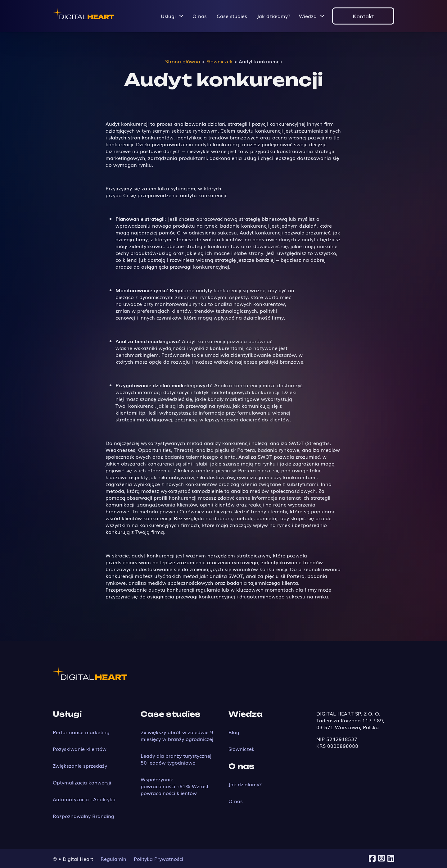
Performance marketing (81, 732)
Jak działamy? (274, 16)
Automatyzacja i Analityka (84, 799)
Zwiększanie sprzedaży (80, 766)
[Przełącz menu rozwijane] (181, 16)
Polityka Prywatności (158, 859)
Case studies (232, 16)
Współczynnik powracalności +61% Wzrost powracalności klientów (175, 786)
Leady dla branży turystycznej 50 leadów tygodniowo (176, 759)
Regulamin (113, 859)
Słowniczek (242, 749)
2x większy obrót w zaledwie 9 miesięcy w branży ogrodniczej (177, 735)
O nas (200, 16)
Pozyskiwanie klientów (80, 749)
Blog (234, 732)
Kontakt (363, 16)
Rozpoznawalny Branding (84, 816)
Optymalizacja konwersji (82, 782)
